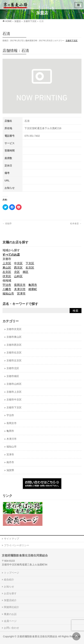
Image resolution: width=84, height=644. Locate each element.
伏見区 (7, 276)
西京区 (18, 268)
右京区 (30, 268)
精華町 (33, 289)
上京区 (7, 263)
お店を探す (10, 593)
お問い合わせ (12, 628)
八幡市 (7, 289)
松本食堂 (76, 224)
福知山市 (8, 294)
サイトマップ (12, 539)
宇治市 (7, 285)
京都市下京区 (72, 41)
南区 (26, 272)
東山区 (7, 268)
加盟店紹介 (10, 600)
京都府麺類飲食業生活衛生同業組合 (37, 636)
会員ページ (10, 621)
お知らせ (9, 587)
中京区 (18, 263)
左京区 (7, 272)
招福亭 (7, 224)
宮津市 (21, 294)
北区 (17, 272)
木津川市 (20, 289)
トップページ (12, 573)
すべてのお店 (11, 255)
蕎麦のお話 (10, 614)
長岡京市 (20, 285)
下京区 (30, 263)
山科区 (18, 276)
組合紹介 (9, 580)
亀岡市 (33, 285)
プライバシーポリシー (17, 545)
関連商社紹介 (12, 607)
